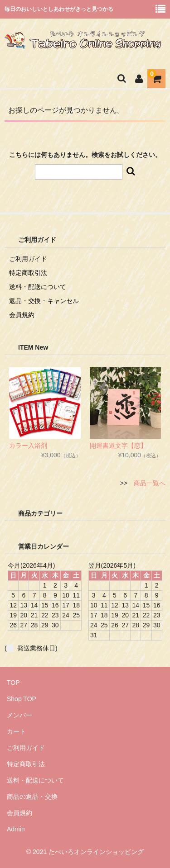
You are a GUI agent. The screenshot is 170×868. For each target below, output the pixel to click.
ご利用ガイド (28, 259)
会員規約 (22, 315)
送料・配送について (38, 287)
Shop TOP (22, 699)
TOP (13, 683)
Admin (16, 829)
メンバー (19, 715)
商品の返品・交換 (32, 797)
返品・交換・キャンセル (44, 301)
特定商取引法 (28, 273)
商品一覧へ (150, 483)
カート (16, 731)
